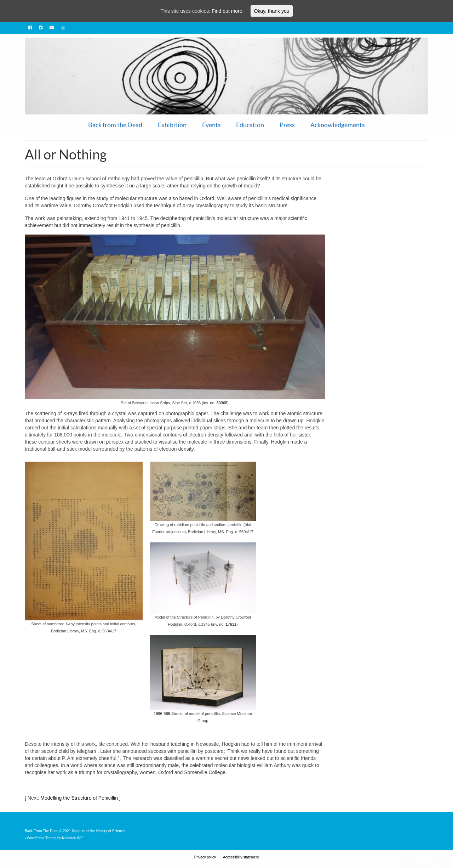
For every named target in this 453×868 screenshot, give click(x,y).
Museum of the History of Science (98, 831)
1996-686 (162, 714)
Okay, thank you (271, 11)
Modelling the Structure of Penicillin (79, 798)
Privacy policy (205, 857)
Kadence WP (72, 838)
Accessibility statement (241, 857)
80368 (222, 403)
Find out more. (228, 11)
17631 (231, 624)
